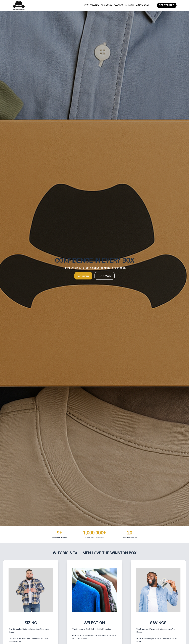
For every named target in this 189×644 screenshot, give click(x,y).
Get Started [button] (83, 276)
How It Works (91, 5)
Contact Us (120, 5)
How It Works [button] (105, 276)
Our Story (106, 5)
